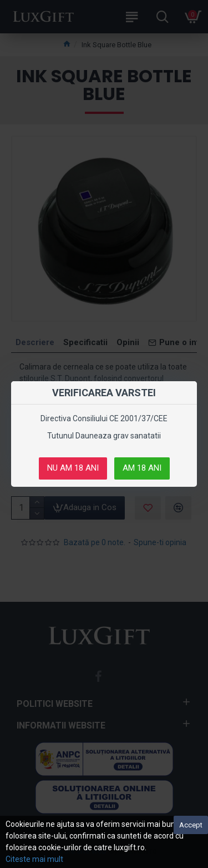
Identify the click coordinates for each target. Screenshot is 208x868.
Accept (191, 825)
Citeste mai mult (34, 859)
